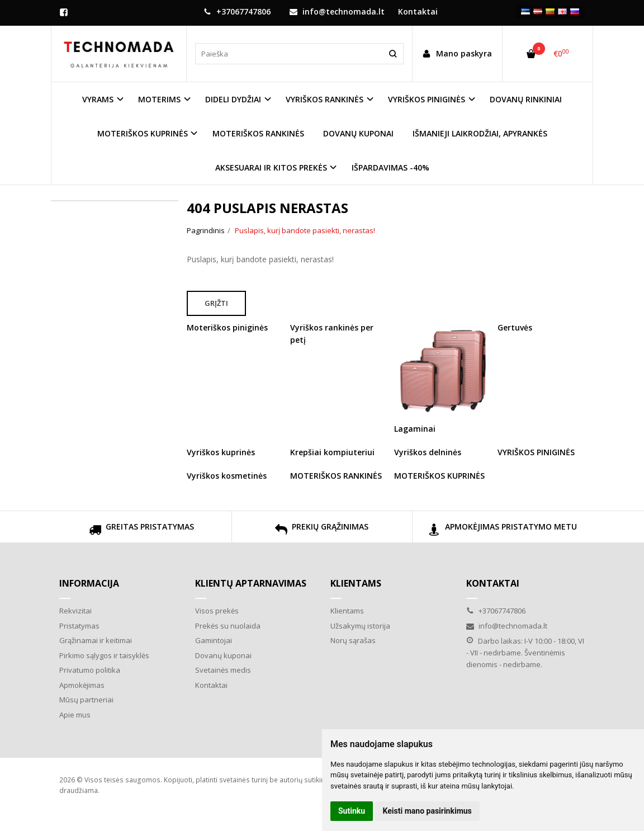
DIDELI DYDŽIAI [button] (233, 99)
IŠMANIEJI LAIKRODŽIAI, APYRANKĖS (480, 133)
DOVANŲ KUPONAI (358, 133)
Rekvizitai (75, 611)
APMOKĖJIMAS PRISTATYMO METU (503, 531)
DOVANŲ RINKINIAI (526, 99)
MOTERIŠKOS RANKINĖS (258, 133)
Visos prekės (217, 611)
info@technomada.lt (337, 11)
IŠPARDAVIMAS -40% (390, 167)
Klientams (356, 583)
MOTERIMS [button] (159, 99)
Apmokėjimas (82, 685)
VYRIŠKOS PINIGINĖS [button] (427, 99)
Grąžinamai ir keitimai (96, 640)
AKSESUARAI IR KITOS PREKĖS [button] (271, 167)
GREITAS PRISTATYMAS (141, 531)
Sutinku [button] (352, 811)
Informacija (89, 583)
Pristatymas (79, 626)
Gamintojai (214, 640)
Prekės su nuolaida (228, 626)
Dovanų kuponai (223, 655)
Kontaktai (211, 685)
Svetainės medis (223, 670)
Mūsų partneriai (86, 700)
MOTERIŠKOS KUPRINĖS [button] (143, 133)
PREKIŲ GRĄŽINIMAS (322, 531)
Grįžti (216, 303)
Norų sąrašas (353, 640)
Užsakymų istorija (360, 626)
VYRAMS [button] (98, 99)
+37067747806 (237, 11)
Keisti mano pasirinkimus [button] (427, 811)
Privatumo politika (90, 670)
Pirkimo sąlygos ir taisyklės (104, 655)
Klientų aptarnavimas (251, 583)
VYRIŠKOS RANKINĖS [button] (325, 99)
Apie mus (75, 715)
